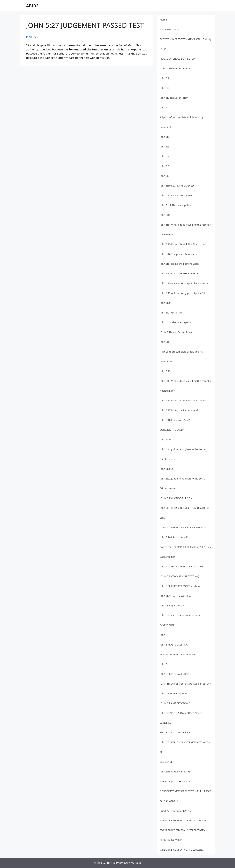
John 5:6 (165, 146)
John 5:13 (165, 215)
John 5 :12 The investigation (176, 205)
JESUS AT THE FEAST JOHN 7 (176, 811)
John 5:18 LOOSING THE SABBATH (179, 273)
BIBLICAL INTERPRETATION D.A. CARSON (183, 820)
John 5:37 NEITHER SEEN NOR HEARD (181, 615)
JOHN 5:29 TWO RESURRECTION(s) (180, 576)
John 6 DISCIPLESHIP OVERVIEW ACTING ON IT (185, 747)
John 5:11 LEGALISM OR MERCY (178, 195)
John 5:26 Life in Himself (174, 537)
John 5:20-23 (167, 469)
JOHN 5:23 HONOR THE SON (176, 498)
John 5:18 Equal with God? (175, 420)
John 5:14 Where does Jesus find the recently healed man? (185, 229)
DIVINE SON (167, 625)
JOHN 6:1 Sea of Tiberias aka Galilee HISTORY (186, 684)
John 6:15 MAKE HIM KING (175, 771)
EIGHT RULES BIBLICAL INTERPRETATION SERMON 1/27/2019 (183, 835)
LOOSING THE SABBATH (174, 430)
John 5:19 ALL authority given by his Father (184, 283)
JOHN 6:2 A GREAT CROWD (175, 703)
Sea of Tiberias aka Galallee (176, 732)
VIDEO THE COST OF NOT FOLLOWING (182, 850)
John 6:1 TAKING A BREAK (174, 693)
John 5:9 (165, 176)
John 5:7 (165, 156)
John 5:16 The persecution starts (178, 254)
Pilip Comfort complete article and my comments (182, 122)
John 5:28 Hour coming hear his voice (181, 566)
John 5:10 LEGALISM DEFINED (177, 186)
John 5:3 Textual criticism (174, 98)
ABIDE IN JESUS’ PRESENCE (175, 781)
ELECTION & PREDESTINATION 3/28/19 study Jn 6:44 (186, 44)
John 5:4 (165, 107)
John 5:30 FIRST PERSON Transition (180, 586)
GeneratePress (132, 863)
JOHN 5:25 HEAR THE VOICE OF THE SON (183, 527)
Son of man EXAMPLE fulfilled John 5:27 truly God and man (185, 552)
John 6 (164, 635)
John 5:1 (165, 78)
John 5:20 (165, 303)
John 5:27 (32, 37)
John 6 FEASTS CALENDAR (175, 645)
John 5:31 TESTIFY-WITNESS (176, 596)
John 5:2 (165, 88)
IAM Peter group (169, 29)
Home (163, 20)
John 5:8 (165, 166)
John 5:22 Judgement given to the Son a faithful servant (183, 454)
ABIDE (32, 6)
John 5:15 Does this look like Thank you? (183, 244)
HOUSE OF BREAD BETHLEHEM (178, 59)
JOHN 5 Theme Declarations (176, 68)
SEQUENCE (166, 762)
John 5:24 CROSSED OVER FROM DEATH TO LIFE (184, 513)
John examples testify (172, 605)
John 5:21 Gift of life (171, 312)
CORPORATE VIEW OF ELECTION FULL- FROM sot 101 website (185, 796)
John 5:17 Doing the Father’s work (179, 264)
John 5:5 (165, 137)
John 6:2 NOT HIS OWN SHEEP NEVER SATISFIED (181, 718)
